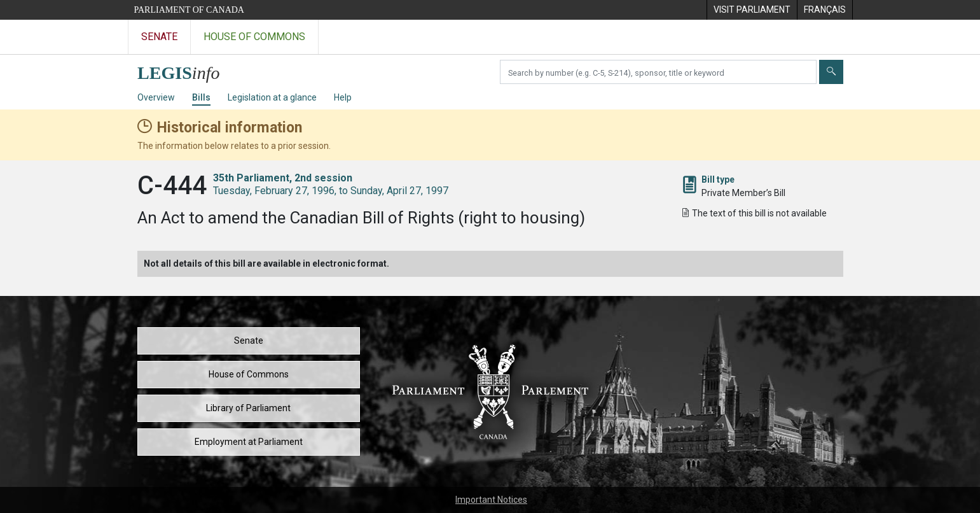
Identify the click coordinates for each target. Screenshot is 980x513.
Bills (201, 97)
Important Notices (491, 500)
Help (343, 97)
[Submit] (831, 72)
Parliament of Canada (189, 10)
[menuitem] (752, 10)
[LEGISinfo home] (186, 70)
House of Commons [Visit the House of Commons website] (254, 37)
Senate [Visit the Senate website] (159, 37)
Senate (249, 341)
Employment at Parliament (249, 442)
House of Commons (249, 374)
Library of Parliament (248, 408)
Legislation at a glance (272, 97)
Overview (156, 97)
